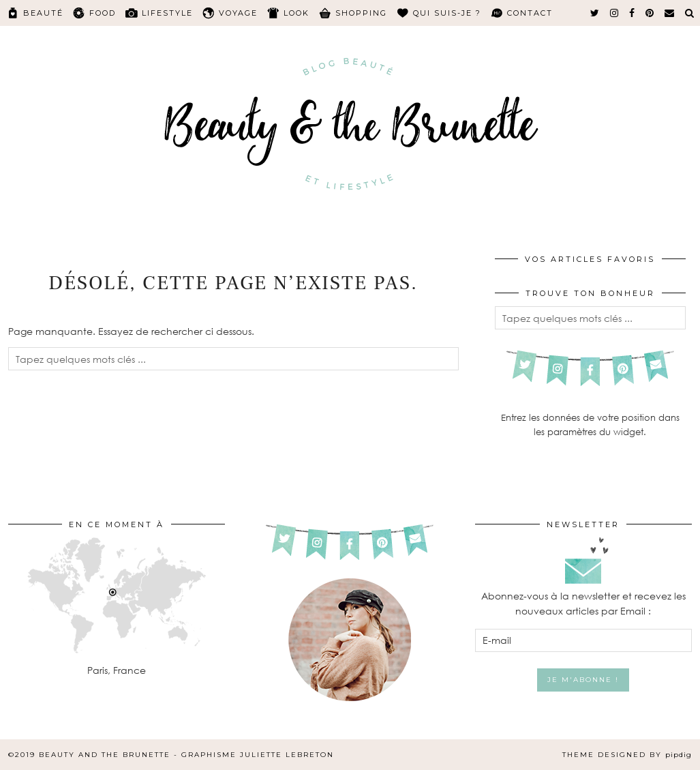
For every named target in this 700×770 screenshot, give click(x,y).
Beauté (43, 13)
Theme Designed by (627, 755)
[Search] (690, 13)
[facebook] (633, 13)
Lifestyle (167, 13)
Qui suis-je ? (447, 13)
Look (296, 13)
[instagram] (615, 13)
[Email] (670, 13)
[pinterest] (650, 13)
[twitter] (595, 13)
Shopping (361, 13)
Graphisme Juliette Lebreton (258, 755)
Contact (530, 13)
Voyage (238, 13)
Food (103, 13)
